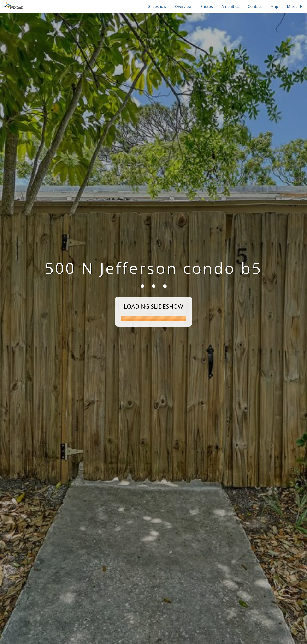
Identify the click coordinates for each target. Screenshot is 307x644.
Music (295, 6)
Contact (255, 6)
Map (274, 6)
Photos (207, 6)
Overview (183, 6)
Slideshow (157, 6)
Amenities (230, 6)
